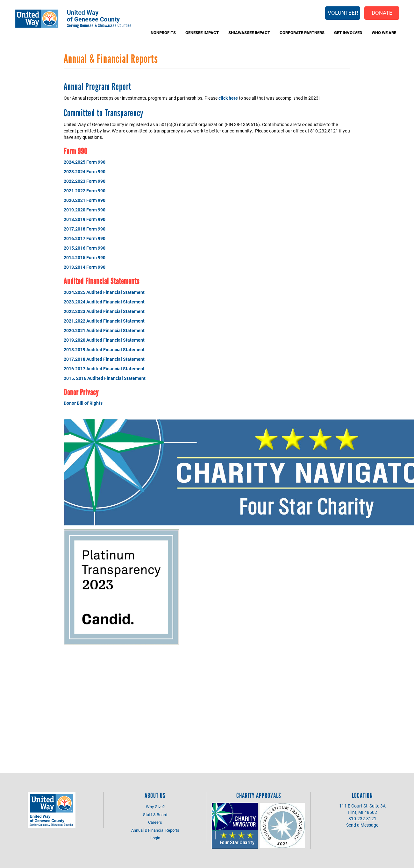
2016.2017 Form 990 (85, 238)
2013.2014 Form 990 (85, 267)
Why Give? (155, 807)
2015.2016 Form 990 (85, 248)
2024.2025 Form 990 (85, 162)
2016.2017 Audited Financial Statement (104, 369)
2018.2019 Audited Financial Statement (104, 349)
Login (155, 838)
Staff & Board (155, 815)
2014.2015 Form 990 (85, 257)
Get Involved (348, 32)
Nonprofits (163, 32)
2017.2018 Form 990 (85, 229)
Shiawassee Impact (249, 32)
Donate (382, 13)
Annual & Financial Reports (155, 830)
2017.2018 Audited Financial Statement (104, 359)
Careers (155, 822)
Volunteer (343, 13)
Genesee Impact (202, 32)
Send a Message (362, 825)
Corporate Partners (302, 32)
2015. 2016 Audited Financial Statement (105, 378)
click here (228, 98)
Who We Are (384, 32)
